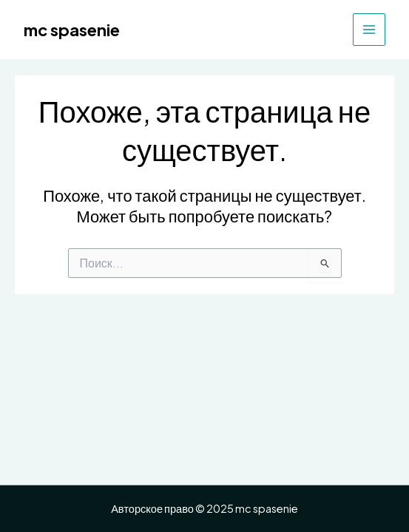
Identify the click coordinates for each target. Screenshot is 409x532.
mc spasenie (72, 30)
